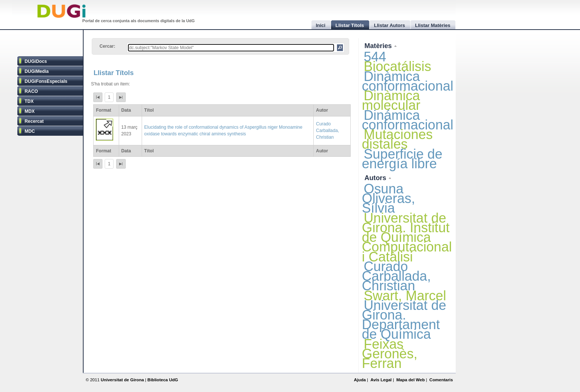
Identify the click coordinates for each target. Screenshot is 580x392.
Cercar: (107, 46)
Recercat (34, 121)
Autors (376, 178)
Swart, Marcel (405, 296)
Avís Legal (381, 380)
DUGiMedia (37, 71)
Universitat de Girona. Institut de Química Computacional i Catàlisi (407, 237)
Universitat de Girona (122, 380)
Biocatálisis (397, 66)
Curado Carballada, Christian (327, 131)
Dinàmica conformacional (407, 81)
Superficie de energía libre (402, 159)
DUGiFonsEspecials (46, 81)
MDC (30, 131)
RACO (31, 91)
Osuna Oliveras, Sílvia (388, 198)
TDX (29, 101)
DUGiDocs (36, 61)
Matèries (379, 46)
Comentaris (441, 380)
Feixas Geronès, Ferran (390, 354)
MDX (30, 111)
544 (375, 57)
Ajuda (360, 380)
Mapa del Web (410, 380)
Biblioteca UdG (163, 380)
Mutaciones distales (397, 139)
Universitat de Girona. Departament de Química (404, 320)
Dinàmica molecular (391, 100)
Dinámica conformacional (407, 120)
